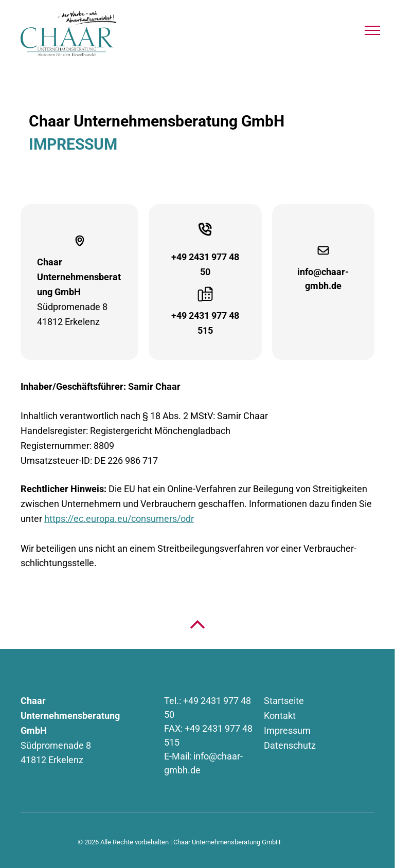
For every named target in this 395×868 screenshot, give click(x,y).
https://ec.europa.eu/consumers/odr (119, 519)
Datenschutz (290, 745)
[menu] (372, 30)
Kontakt (280, 716)
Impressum (287, 730)
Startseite (284, 701)
